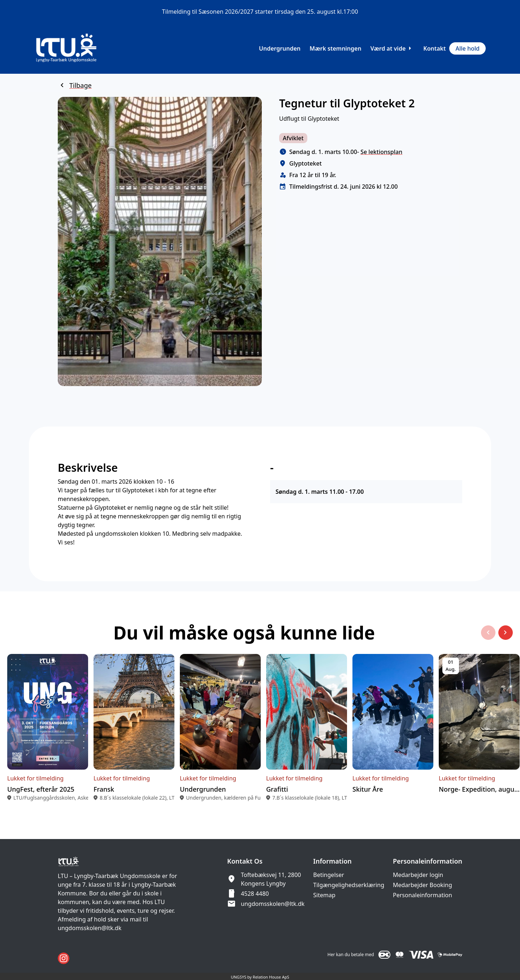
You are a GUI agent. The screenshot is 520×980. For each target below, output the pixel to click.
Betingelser (329, 875)
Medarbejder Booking (422, 885)
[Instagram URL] (64, 958)
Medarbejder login (418, 875)
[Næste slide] (506, 640)
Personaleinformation (422, 895)
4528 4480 (255, 894)
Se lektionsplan (381, 152)
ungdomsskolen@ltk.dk (273, 904)
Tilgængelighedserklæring (349, 885)
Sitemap (324, 895)
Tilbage (81, 85)
